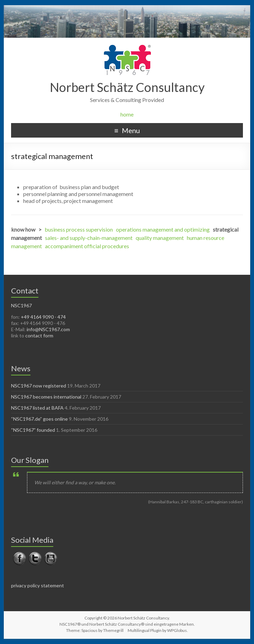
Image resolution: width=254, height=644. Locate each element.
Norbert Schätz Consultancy (127, 87)
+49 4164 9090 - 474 (43, 317)
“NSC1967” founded (33, 430)
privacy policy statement (38, 585)
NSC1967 (21, 305)
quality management (160, 238)
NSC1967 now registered (39, 386)
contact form (39, 335)
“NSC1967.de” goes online (39, 419)
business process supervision (79, 229)
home (127, 114)
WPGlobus (177, 630)
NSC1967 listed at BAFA (37, 408)
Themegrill (113, 630)
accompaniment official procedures (87, 246)
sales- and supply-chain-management (89, 238)
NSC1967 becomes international (46, 397)
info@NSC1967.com (48, 329)
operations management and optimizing (163, 229)
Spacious (89, 630)
